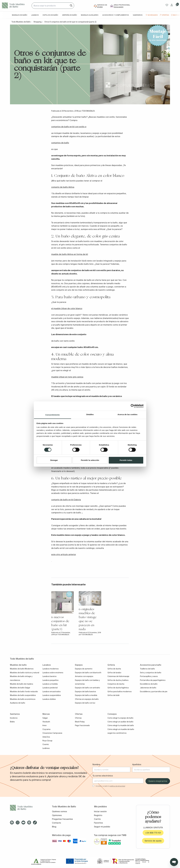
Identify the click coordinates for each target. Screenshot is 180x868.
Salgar (45, 718)
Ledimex (46, 748)
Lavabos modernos (51, 669)
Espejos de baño (50, 15)
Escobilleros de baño (149, 684)
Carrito (97, 819)
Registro (98, 815)
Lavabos (35, 15)
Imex (44, 725)
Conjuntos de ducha (116, 684)
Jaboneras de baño (148, 688)
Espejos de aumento (84, 669)
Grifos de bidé (113, 695)
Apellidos (137, 764)
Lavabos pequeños (50, 680)
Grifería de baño (70, 15)
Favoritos (98, 823)
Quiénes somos (59, 811)
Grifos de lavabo (114, 673)
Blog (54, 827)
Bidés (12, 722)
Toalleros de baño (147, 669)
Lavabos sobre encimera (53, 673)
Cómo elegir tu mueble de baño (121, 725)
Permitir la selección (90, 460)
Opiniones (57, 815)
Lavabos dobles (49, 699)
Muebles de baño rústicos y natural (25, 673)
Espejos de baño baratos (85, 692)
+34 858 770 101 (153, 833)
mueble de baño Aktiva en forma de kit (70, 254)
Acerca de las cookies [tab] (128, 414)
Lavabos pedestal (50, 688)
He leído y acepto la (110, 786)
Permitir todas (126, 460)
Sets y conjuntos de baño (151, 673)
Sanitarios (138, 15)
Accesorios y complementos (116, 15)
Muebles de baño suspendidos (23, 695)
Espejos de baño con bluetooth (88, 673)
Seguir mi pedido (102, 827)
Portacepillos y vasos (149, 676)
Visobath (46, 722)
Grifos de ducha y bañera (118, 680)
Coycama (46, 729)
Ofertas (165, 15)
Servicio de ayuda (153, 841)
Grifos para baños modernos (120, 692)
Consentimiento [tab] (53, 415)
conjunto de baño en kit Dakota (66, 500)
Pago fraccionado (82, 725)
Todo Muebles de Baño (21, 22)
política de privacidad (117, 786)
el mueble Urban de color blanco (67, 308)
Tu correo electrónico (103, 776)
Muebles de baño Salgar (20, 688)
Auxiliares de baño (18, 703)
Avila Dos (46, 737)
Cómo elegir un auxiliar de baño (120, 722)
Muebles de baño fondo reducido (24, 692)
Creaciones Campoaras (52, 733)
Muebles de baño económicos (23, 699)
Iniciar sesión (100, 811)
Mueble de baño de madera (21, 684)
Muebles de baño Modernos (22, 669)
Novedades (153, 15)
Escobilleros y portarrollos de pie (154, 692)
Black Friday (80, 722)
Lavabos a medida (50, 684)
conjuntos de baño (60, 143)
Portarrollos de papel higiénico (153, 680)
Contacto (56, 823)
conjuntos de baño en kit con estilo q (69, 127)
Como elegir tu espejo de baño (120, 718)
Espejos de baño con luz (85, 703)
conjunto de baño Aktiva (63, 187)
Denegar (54, 460)
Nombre (96, 764)
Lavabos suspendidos (52, 695)
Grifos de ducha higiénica (118, 688)
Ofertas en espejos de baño (87, 699)
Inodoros (14, 718)
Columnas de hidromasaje (118, 676)
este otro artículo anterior (64, 554)
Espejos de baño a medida (86, 695)
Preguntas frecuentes (62, 819)
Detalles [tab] (90, 414)
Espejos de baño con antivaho (87, 688)
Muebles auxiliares (90, 15)
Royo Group (47, 741)
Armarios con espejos (84, 676)
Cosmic (46, 744)
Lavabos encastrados (52, 692)
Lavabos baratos (49, 676)
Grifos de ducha (114, 669)
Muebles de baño (20, 15)
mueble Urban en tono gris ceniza (67, 377)
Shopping (37, 22)
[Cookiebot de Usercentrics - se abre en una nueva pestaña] (133, 406)
